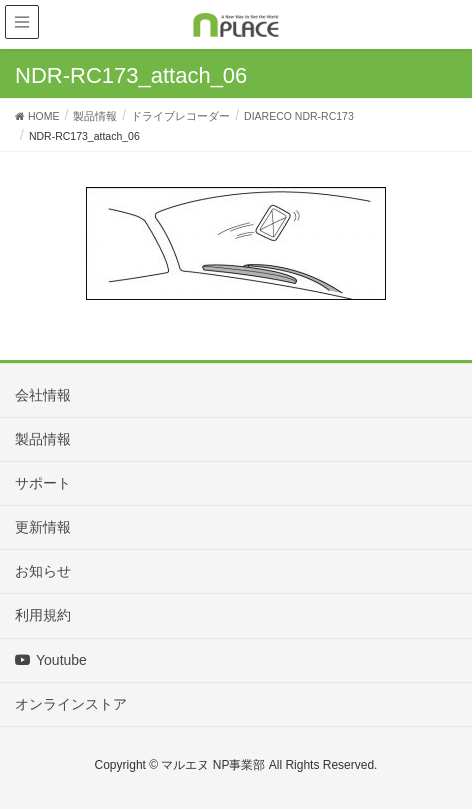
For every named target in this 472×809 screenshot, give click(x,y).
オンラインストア (71, 704)
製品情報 (43, 439)
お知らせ (43, 571)
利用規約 (43, 615)
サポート (43, 483)
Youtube (51, 660)
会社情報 (43, 395)
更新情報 (43, 527)
